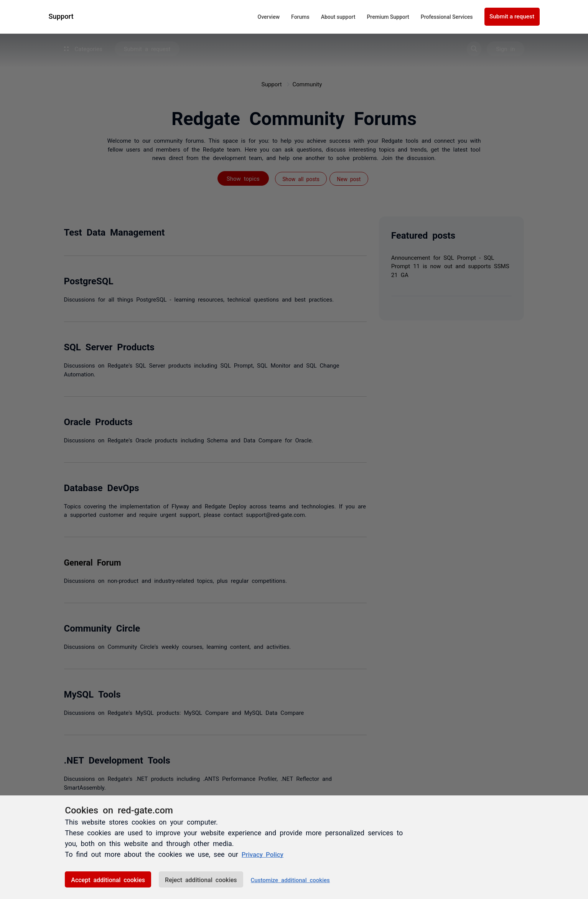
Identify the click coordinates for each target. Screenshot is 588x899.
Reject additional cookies (201, 879)
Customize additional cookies (290, 880)
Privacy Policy (264, 854)
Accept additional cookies (108, 879)
